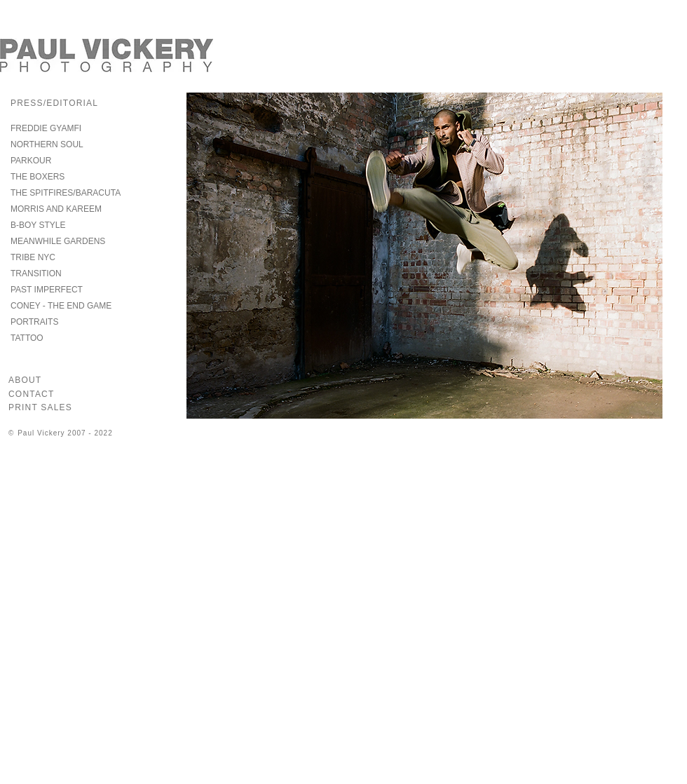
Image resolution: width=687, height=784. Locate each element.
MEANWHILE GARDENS (58, 241)
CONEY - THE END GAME (61, 306)
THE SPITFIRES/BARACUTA (66, 193)
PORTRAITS (34, 322)
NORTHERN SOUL (47, 144)
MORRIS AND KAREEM (56, 209)
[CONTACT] (38, 394)
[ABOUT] (34, 380)
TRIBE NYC (33, 257)
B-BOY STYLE (38, 225)
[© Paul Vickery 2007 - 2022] (81, 433)
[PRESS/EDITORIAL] (75, 103)
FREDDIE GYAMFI (46, 128)
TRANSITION (36, 273)
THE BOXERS (38, 177)
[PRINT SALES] (59, 407)
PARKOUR (31, 161)
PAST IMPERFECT (47, 290)
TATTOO (27, 338)
